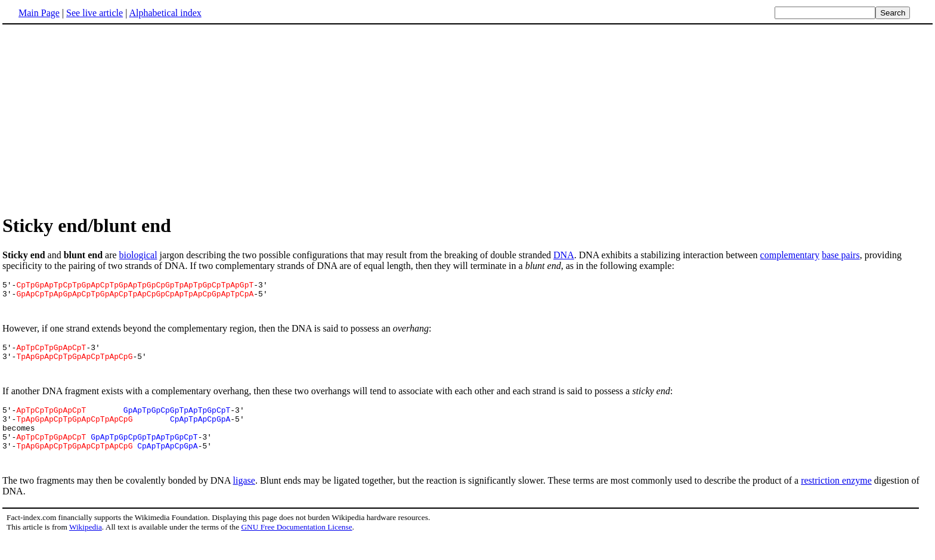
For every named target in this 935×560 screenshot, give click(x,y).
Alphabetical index (165, 13)
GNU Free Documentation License (296, 548)
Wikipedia (86, 548)
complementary (790, 255)
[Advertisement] (103, 119)
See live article (95, 13)
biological (138, 255)
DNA (564, 255)
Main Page (39, 13)
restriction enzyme (836, 502)
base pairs (841, 255)
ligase (244, 502)
